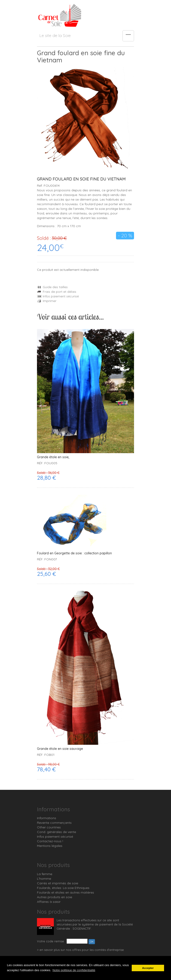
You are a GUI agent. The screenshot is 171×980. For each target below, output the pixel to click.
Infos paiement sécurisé (58, 296)
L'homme (44, 879)
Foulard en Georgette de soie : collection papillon (74, 553)
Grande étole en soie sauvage (60, 749)
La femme (45, 874)
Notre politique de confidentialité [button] (74, 970)
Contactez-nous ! (50, 841)
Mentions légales (50, 846)
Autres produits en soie (55, 897)
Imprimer (47, 301)
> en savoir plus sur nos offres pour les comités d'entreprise (80, 950)
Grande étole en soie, (53, 457)
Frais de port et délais (57, 292)
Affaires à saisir (49, 902)
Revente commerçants (54, 823)
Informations (47, 818)
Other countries (49, 827)
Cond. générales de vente (56, 832)
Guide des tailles (52, 287)
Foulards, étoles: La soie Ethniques (63, 888)
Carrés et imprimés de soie (58, 883)
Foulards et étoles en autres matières (66, 892)
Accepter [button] (148, 968)
